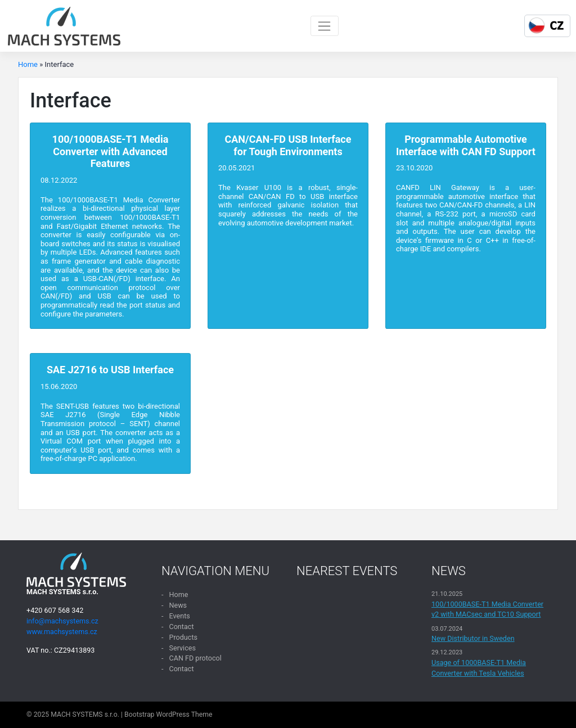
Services (182, 648)
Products (183, 637)
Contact (181, 627)
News (178, 605)
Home (28, 64)
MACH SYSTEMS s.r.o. (85, 715)
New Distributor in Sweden (473, 638)
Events (179, 616)
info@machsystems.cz (62, 621)
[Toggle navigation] (325, 26)
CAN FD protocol (195, 658)
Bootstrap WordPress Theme (168, 715)
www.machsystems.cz (62, 632)
